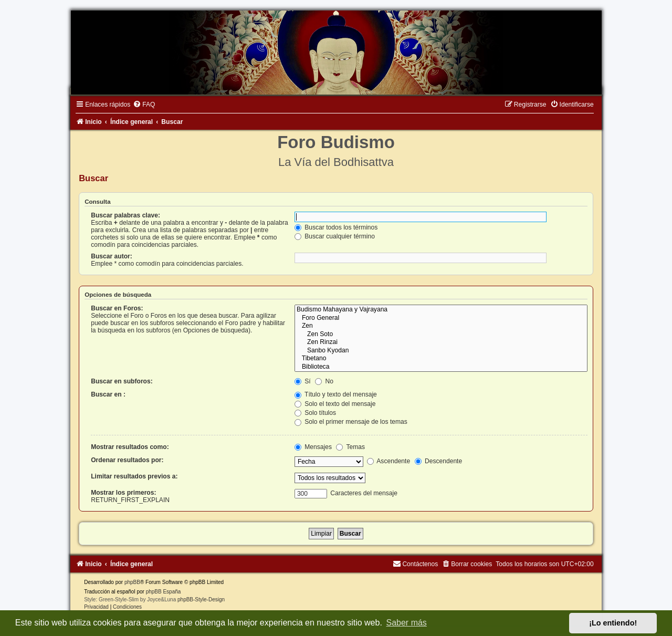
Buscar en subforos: (122, 381)
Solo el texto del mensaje (335, 404)
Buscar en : (108, 394)
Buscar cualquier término (335, 236)
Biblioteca (441, 367)
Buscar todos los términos (336, 227)
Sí (303, 381)
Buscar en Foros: (117, 308)
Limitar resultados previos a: (134, 476)
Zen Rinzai (441, 342)
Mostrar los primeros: (123, 493)
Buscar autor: (112, 256)
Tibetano (441, 359)
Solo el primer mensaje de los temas (351, 422)
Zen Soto (441, 335)
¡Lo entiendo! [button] (613, 623)
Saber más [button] (407, 623)
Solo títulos (315, 413)
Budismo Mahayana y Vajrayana (441, 310)
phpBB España (164, 592)
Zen (441, 326)
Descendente (439, 461)
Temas (350, 447)
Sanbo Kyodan (441, 351)
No (324, 381)
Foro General (441, 318)
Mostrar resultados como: (130, 447)
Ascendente (389, 461)
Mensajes (313, 447)
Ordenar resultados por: (127, 460)
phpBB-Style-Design (201, 599)
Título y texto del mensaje (336, 394)
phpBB (132, 582)
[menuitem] (144, 105)
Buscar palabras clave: (125, 215)
